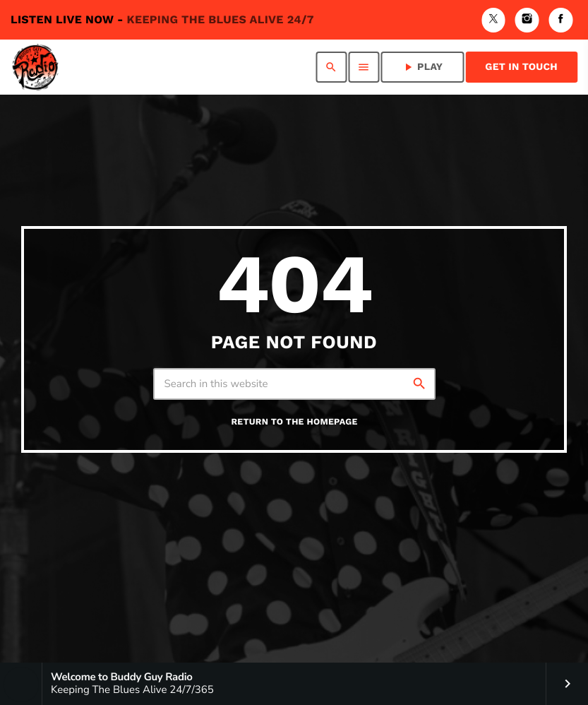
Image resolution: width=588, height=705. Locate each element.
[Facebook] (560, 20)
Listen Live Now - (162, 19)
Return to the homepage (294, 422)
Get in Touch (521, 67)
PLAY (422, 67)
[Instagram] (527, 20)
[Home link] (35, 67)
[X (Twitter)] (493, 20)
